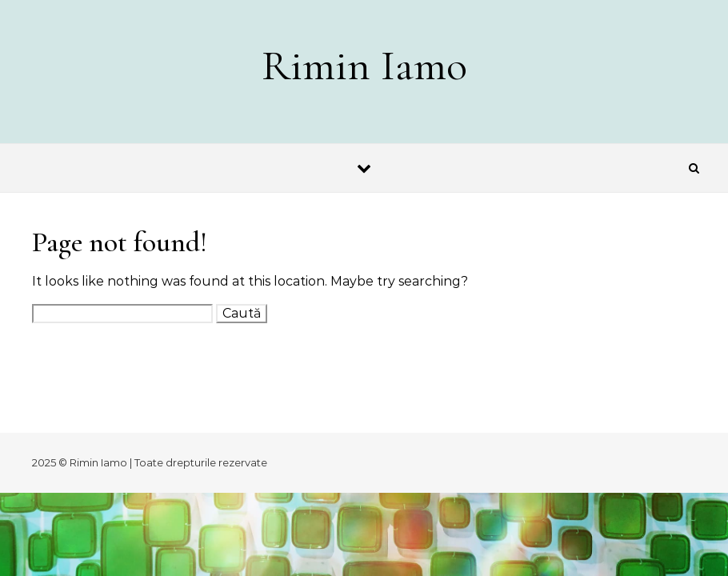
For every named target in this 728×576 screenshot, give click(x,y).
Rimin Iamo (364, 65)
